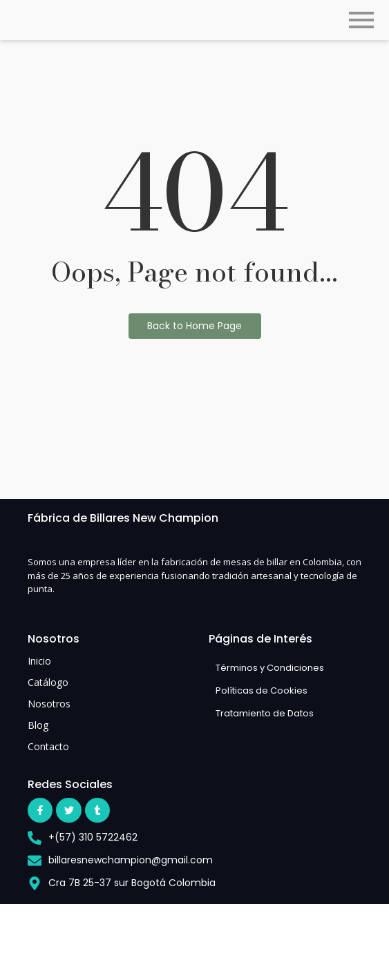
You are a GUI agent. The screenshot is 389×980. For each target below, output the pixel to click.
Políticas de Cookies (262, 690)
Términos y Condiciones (270, 668)
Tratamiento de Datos (265, 713)
